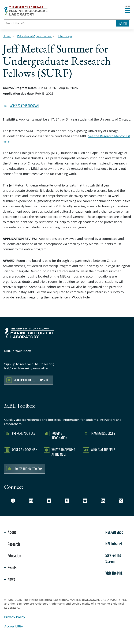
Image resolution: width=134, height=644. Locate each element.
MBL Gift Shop (114, 532)
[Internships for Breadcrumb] (65, 36)
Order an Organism (25, 450)
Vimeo (67, 501)
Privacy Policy (15, 617)
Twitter (121, 501)
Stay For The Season (113, 558)
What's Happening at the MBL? (63, 452)
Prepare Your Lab (24, 433)
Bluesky (49, 501)
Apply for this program (24, 106)
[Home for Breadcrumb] (7, 36)
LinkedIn (103, 501)
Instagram (31, 501)
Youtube (85, 501)
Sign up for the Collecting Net (32, 380)
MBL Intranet (114, 544)
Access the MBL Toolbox (28, 469)
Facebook (13, 501)
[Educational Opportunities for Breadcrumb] (35, 36)
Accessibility (14, 626)
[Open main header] (128, 11)
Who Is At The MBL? (103, 450)
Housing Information (59, 435)
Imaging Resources (103, 433)
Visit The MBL (114, 573)
